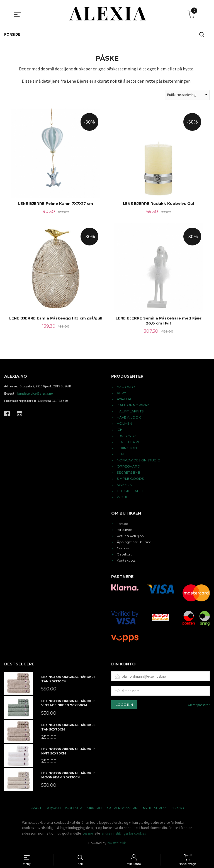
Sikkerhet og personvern (112, 809)
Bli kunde (124, 531)
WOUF (122, 498)
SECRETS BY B (129, 473)
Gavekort (124, 555)
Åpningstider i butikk (134, 543)
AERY (121, 394)
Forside (122, 524)
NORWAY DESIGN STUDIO (139, 461)
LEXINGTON (127, 449)
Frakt (36, 809)
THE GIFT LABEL (130, 492)
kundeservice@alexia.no (35, 394)
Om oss (123, 549)
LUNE (121, 455)
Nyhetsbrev (154, 809)
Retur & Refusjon (130, 537)
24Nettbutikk (116, 844)
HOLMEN (124, 424)
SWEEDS (124, 485)
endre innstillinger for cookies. (124, 834)
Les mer (88, 834)
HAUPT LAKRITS (130, 412)
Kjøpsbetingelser (64, 809)
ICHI (120, 430)
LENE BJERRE (128, 443)
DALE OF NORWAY (133, 406)
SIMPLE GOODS (130, 479)
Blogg (177, 809)
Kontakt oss (126, 561)
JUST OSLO (126, 437)
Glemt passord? (199, 706)
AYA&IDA (124, 400)
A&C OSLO (126, 388)
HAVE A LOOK (129, 418)
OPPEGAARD (128, 467)
